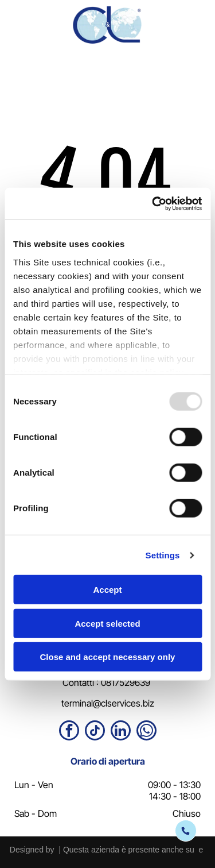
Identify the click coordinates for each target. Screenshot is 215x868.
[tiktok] (95, 732)
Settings (163, 555)
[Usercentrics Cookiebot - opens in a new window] (153, 203)
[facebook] (69, 732)
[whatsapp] (146, 732)
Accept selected (107, 623)
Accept (107, 590)
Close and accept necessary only (108, 657)
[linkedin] (121, 732)
